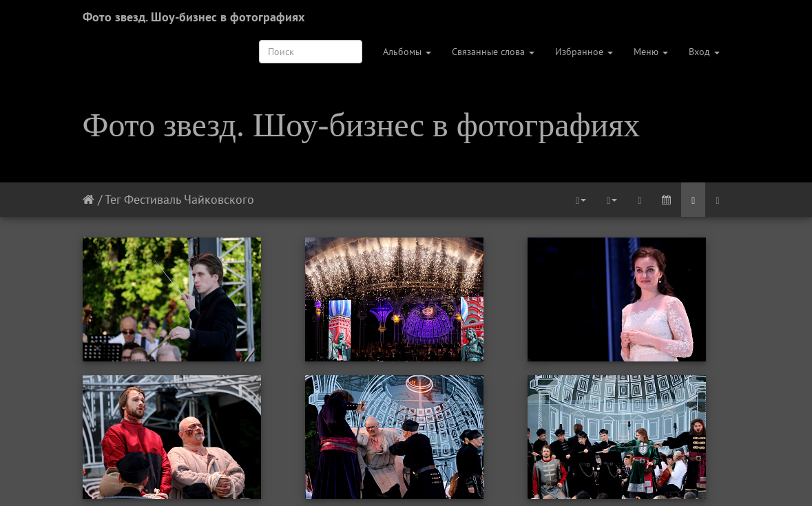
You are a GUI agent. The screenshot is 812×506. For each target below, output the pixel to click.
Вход (704, 52)
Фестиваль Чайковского (189, 199)
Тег (113, 199)
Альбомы (407, 52)
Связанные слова (493, 52)
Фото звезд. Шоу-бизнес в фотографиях (194, 17)
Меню (651, 52)
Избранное (584, 52)
